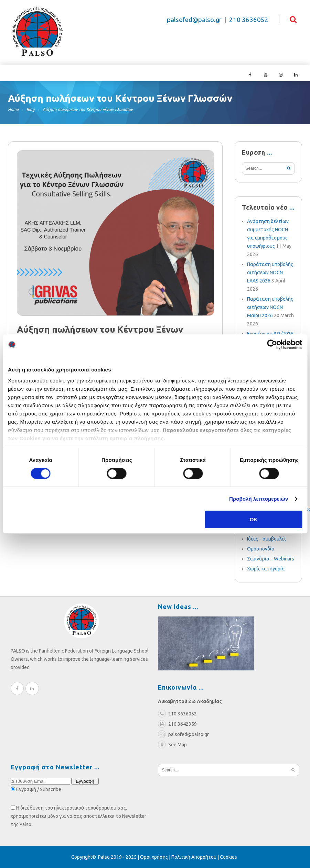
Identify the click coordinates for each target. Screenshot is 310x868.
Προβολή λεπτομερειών (259, 499)
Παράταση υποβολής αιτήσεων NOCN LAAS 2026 (270, 272)
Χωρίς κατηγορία (266, 569)
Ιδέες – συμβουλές (267, 539)
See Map (172, 745)
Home (13, 109)
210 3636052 (249, 20)
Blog (31, 109)
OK (254, 519)
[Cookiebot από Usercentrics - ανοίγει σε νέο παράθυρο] (272, 345)
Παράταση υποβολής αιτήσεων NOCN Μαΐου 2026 (270, 307)
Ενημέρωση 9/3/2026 (270, 334)
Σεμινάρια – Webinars (271, 559)
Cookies (228, 857)
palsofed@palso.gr (194, 20)
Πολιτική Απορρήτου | (196, 857)
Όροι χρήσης (154, 857)
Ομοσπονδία (261, 549)
